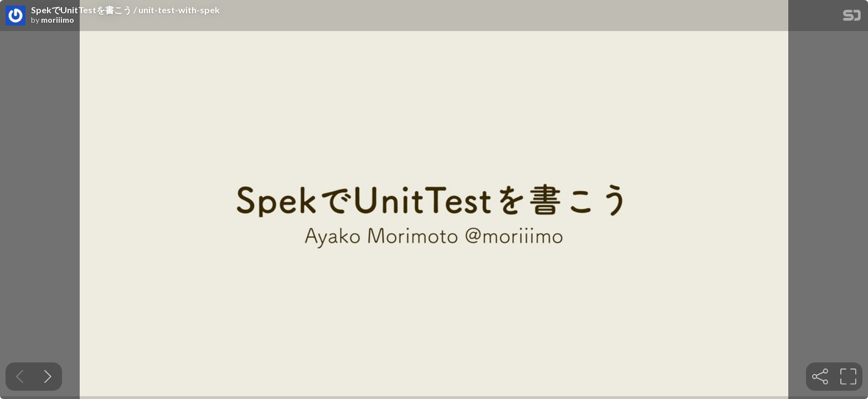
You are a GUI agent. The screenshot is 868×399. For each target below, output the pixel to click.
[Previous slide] (20, 377)
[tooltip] (820, 377)
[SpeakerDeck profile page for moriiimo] (15, 16)
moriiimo (58, 20)
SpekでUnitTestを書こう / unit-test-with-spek (125, 10)
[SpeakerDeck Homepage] (852, 17)
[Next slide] (48, 377)
